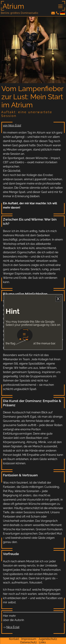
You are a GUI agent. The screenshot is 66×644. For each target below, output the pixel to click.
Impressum (29, 639)
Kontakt (14, 639)
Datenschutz (29, 642)
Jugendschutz (48, 639)
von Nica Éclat (12, 125)
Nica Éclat (13, 627)
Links (42, 642)
